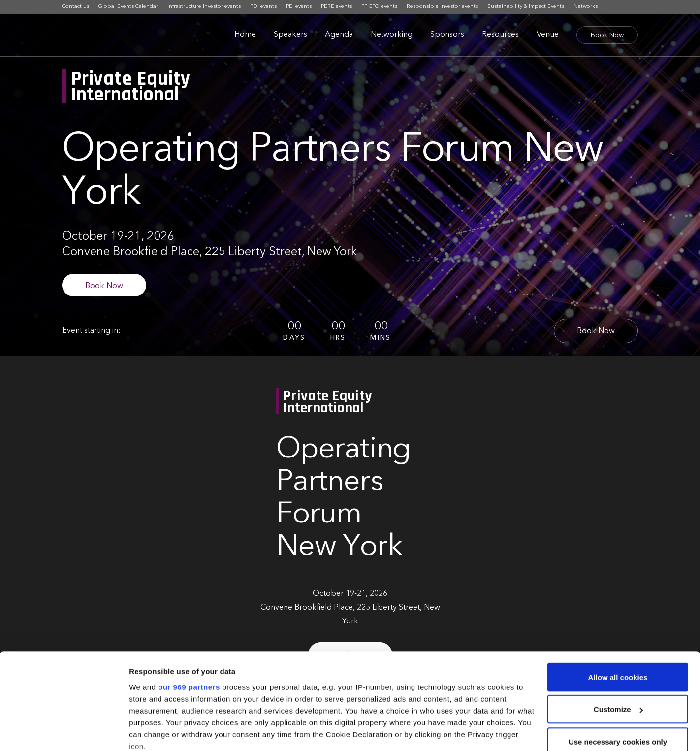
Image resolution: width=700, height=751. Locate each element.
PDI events (263, 7)
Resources (500, 35)
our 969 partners (189, 623)
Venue (548, 35)
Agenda (339, 35)
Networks (586, 7)
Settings (144, 732)
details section (473, 705)
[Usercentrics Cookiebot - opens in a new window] (64, 732)
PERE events (336, 7)
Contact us (76, 7)
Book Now (607, 35)
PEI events (299, 7)
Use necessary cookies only (618, 677)
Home (245, 35)
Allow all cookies (618, 613)
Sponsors (447, 35)
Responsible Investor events (442, 7)
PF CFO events (379, 7)
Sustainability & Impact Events (526, 7)
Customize (618, 645)
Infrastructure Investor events (204, 7)
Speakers (290, 35)
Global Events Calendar (128, 7)
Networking (392, 35)
